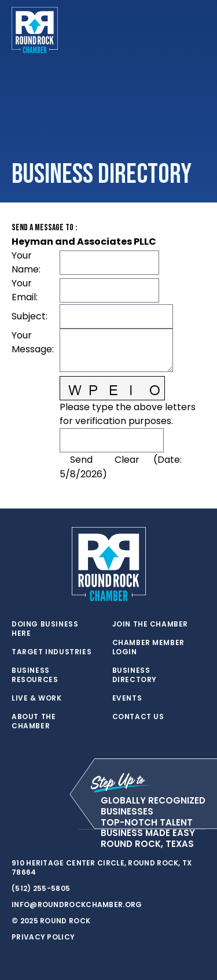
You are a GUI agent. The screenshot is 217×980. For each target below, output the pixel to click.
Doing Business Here (45, 629)
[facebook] (41, 830)
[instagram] (64, 830)
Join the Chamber (150, 624)
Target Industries (52, 652)
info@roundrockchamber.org (77, 905)
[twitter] (17, 830)
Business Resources (35, 675)
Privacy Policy (43, 937)
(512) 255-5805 (41, 888)
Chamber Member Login (148, 647)
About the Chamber (34, 721)
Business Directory (135, 675)
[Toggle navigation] (196, 30)
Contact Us (138, 717)
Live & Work (37, 698)
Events (127, 698)
